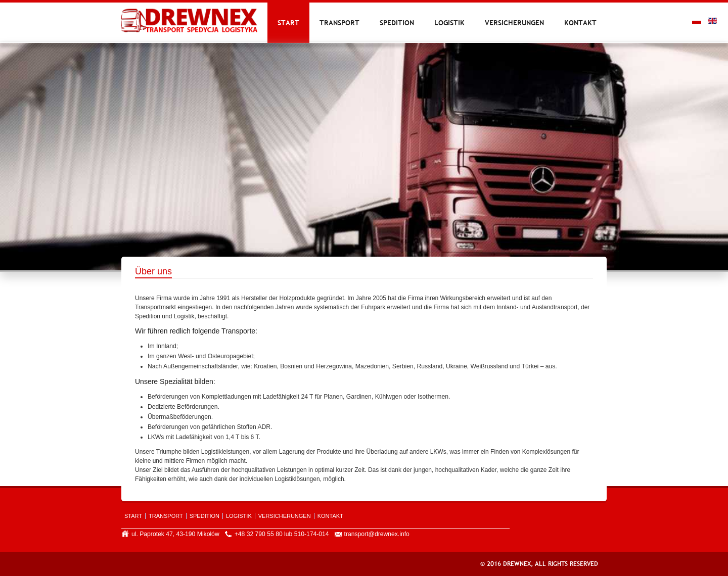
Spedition (397, 23)
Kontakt (580, 23)
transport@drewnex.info (377, 534)
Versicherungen (514, 23)
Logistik (449, 23)
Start (288, 23)
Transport (339, 23)
